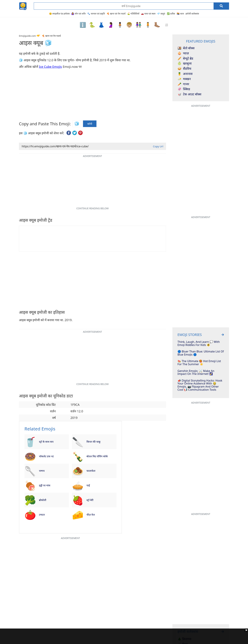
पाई (88, 485)
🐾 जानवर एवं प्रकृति (96, 14)
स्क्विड (184, 89)
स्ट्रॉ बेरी (90, 500)
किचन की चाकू (93, 442)
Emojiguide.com (27, 36)
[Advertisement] (124, 636)
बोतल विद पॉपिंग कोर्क (97, 456)
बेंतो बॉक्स (186, 48)
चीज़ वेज (91, 515)
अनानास (185, 74)
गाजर (183, 84)
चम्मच (42, 471)
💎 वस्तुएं (161, 14)
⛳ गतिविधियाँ (133, 14)
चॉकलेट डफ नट (46, 456)
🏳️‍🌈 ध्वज (180, 14)
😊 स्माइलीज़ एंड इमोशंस (59, 14)
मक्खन (184, 79)
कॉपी (90, 124)
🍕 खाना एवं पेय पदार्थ (116, 14)
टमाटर (42, 515)
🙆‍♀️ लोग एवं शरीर (78, 14)
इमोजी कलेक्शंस (192, 14)
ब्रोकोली (43, 500)
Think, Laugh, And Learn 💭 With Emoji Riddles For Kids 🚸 (199, 343)
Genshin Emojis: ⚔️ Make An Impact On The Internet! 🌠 (196, 373)
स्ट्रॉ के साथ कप (46, 442)
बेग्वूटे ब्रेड (185, 59)
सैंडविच (184, 69)
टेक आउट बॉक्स (189, 94)
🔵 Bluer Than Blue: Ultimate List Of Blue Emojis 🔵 (201, 353)
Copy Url (158, 146)
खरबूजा (185, 64)
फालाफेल (91, 471)
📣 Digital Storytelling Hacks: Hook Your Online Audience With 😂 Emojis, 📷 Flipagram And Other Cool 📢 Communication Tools (200, 385)
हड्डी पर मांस (45, 485)
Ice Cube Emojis (50, 67)
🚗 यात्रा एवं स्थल (148, 14)
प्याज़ (183, 53)
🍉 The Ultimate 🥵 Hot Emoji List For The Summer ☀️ (199, 363)
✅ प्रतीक (171, 14)
